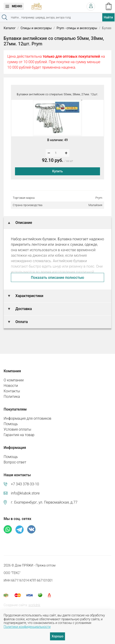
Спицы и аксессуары (36, 28)
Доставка (23, 309)
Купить (57, 171)
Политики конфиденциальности (27, 627)
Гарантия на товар (19, 435)
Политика (12, 397)
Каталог (10, 28)
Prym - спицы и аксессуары (77, 28)
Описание (23, 223)
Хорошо (57, 636)
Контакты (12, 391)
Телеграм (20, 530)
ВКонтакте (31, 529)
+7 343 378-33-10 (25, 484)
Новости (11, 386)
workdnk (34, 605)
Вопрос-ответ (15, 462)
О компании (14, 380)
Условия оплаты (17, 429)
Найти (108, 17)
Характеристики (29, 296)
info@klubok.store (25, 493)
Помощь (11, 424)
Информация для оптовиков (27, 418)
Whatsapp (8, 529)
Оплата (21, 322)
